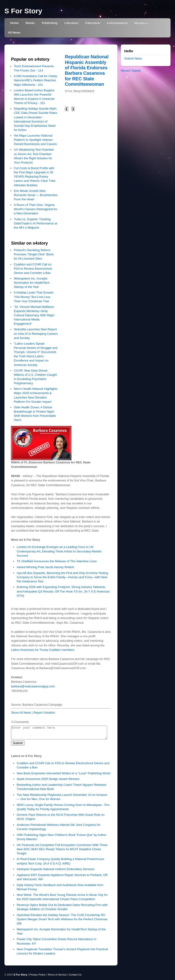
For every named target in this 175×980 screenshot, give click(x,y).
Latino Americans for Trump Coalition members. (43, 650)
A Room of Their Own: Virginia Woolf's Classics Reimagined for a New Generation (35, 209)
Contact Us (75, 975)
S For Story (23, 11)
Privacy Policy (37, 975)
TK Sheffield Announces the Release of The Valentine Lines (57, 561)
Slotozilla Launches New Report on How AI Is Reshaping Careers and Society (36, 333)
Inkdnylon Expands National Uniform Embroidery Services (56, 869)
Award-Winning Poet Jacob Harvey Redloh (45, 567)
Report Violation (44, 713)
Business (141, 23)
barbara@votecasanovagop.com (33, 686)
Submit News (133, 58)
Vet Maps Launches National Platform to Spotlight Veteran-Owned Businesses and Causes (35, 140)
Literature (72, 23)
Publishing (50, 23)
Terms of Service (57, 975)
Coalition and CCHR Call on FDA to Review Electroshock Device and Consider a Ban (33, 269)
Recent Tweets (131, 71)
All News (14, 32)
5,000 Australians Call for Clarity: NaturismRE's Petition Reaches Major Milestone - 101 (36, 80)
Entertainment (117, 23)
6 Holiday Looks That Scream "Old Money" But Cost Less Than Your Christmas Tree (34, 297)
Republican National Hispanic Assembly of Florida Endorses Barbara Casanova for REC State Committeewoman (87, 70)
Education (93, 23)
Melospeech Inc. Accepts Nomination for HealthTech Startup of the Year (32, 283)
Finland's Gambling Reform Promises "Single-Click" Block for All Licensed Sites (34, 254)
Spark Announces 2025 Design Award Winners (48, 779)
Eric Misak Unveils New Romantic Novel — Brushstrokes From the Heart (36, 195)
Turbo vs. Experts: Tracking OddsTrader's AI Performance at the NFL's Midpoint (35, 223)
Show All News (21, 713)
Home (15, 23)
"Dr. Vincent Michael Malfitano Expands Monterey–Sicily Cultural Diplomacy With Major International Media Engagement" (34, 315)
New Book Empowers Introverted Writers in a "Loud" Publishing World (63, 773)
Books (30, 23)
